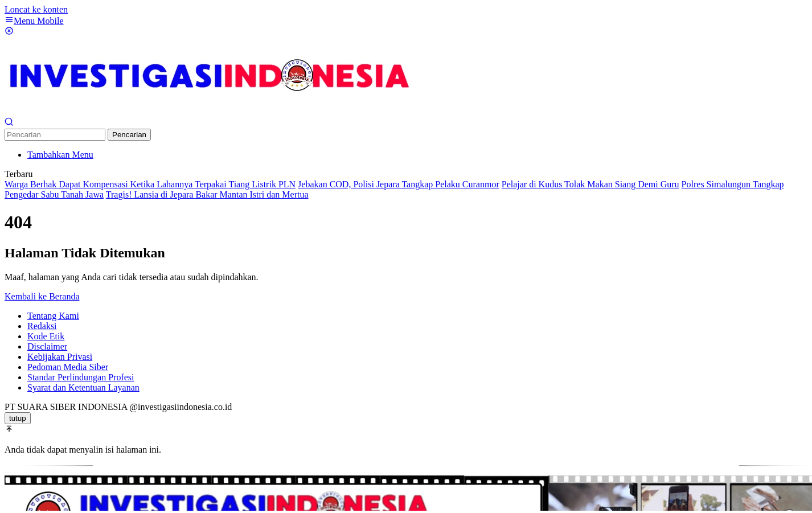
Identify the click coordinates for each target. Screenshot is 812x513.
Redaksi (42, 326)
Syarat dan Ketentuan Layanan (83, 387)
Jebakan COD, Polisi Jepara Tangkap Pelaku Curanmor (399, 184)
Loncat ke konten (36, 9)
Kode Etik (46, 336)
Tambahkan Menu (60, 155)
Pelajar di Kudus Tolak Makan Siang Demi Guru (590, 184)
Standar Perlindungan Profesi (81, 377)
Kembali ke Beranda (42, 296)
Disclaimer (47, 346)
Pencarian (129, 135)
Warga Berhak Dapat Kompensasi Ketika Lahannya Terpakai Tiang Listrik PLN (150, 184)
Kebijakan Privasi (60, 357)
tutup (18, 418)
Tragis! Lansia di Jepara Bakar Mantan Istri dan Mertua (207, 194)
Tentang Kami (53, 316)
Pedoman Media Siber (68, 367)
